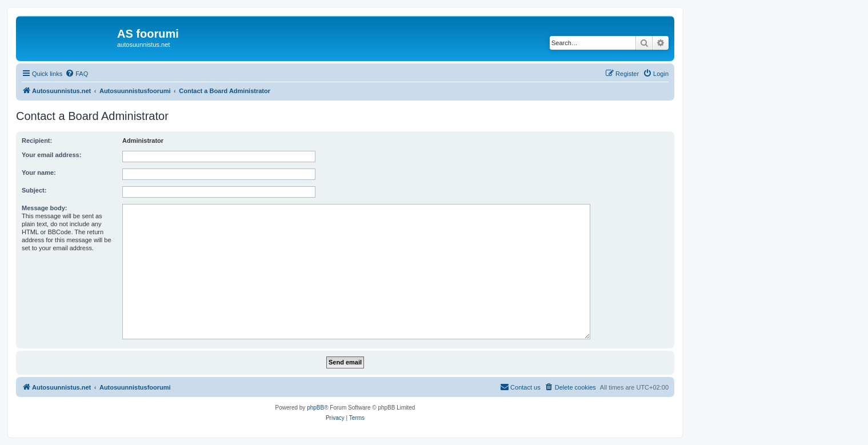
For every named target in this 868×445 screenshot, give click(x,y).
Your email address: (51, 155)
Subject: (34, 190)
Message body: (44, 208)
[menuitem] (77, 74)
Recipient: (37, 141)
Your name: (39, 173)
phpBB (315, 408)
